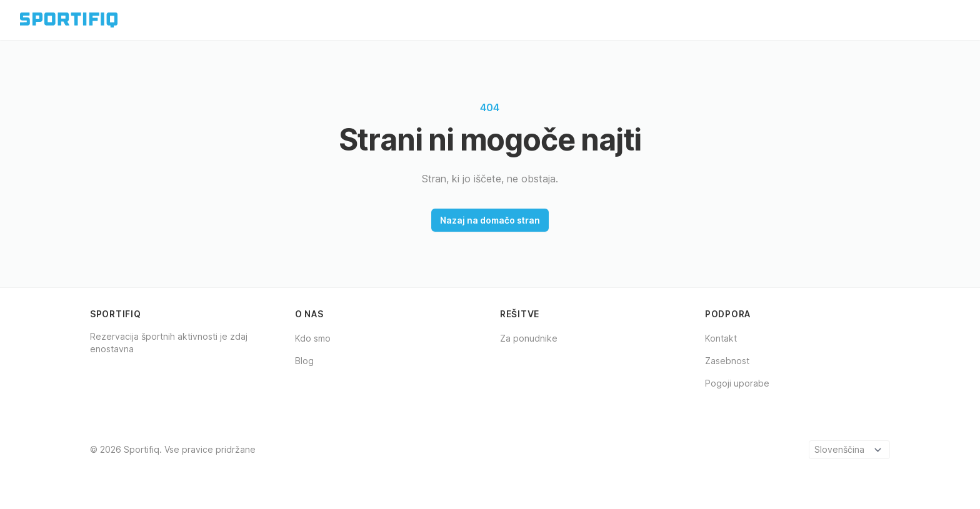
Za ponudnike (529, 338)
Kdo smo (313, 338)
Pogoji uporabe (737, 383)
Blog (304, 361)
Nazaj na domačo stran (490, 220)
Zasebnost (727, 361)
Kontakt (721, 338)
